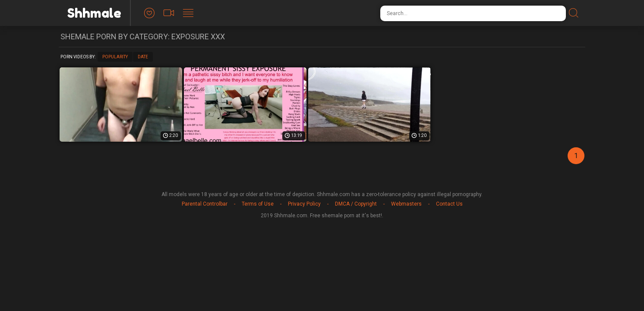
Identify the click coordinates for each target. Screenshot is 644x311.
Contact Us (449, 204)
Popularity (115, 57)
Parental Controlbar (205, 204)
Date (143, 57)
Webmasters (406, 204)
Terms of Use (258, 204)
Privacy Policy (304, 204)
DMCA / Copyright (356, 204)
